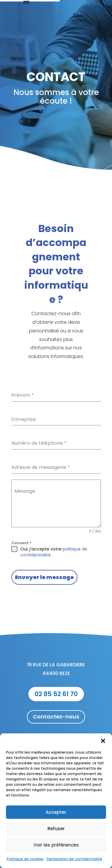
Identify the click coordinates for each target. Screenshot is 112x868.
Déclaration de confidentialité (74, 859)
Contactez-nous (56, 717)
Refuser (56, 829)
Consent (21, 543)
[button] (103, 741)
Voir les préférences (56, 845)
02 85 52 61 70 (56, 694)
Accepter (56, 812)
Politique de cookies (25, 859)
